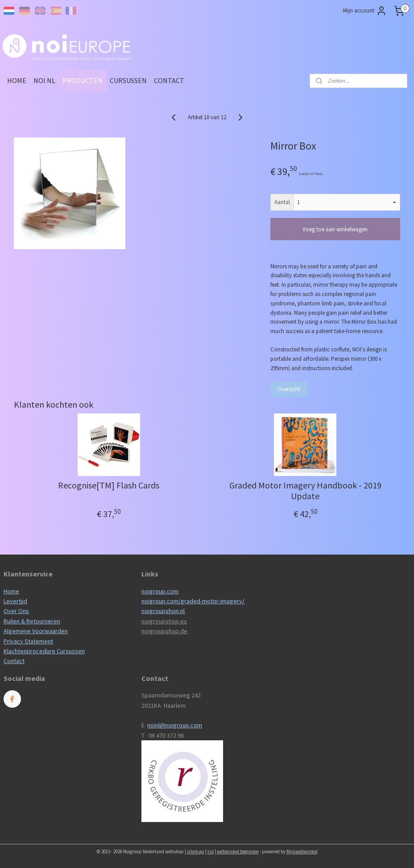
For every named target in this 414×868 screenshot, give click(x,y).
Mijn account (365, 11)
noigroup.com (160, 591)
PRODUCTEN (83, 80)
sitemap (196, 851)
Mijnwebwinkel (302, 851)
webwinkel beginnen (238, 851)
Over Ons (16, 611)
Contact (14, 661)
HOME (17, 80)
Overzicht (289, 389)
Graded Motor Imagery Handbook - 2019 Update (305, 491)
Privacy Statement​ (28, 641)
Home (11, 591)
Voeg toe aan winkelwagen (335, 229)
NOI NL (44, 80)
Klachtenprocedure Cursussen (44, 651)
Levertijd (15, 601)
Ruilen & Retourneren (32, 621)
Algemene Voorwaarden (36, 631)
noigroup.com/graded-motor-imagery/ (193, 601)
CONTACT (169, 80)
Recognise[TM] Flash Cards (109, 485)
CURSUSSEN (128, 80)
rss (211, 851)
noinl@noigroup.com (175, 725)
